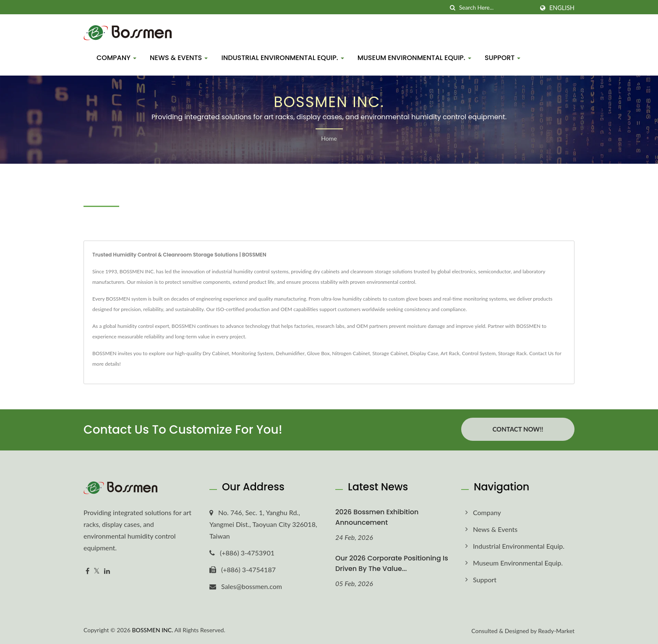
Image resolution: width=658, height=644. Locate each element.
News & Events (179, 58)
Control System (479, 353)
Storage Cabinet (390, 353)
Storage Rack (512, 353)
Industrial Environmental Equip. (282, 58)
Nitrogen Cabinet (351, 353)
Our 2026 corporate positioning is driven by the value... (392, 563)
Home (329, 138)
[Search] (496, 8)
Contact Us (541, 353)
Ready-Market (556, 631)
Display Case (424, 353)
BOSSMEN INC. (152, 630)
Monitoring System (253, 353)
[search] (453, 8)
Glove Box (319, 353)
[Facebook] (87, 571)
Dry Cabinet (216, 353)
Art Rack (450, 353)
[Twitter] (97, 571)
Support (503, 58)
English (562, 8)
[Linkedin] (107, 571)
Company (116, 58)
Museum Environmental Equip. (414, 58)
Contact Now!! (518, 429)
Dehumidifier (290, 353)
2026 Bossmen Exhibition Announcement (377, 517)
